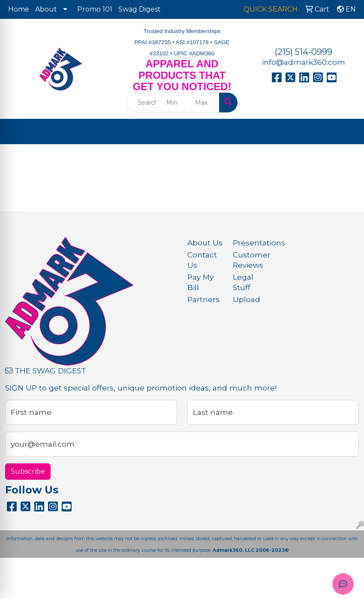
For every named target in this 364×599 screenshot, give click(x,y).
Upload (247, 299)
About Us (205, 243)
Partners (203, 299)
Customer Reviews (250, 260)
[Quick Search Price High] (205, 103)
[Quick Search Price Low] (176, 103)
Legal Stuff (243, 282)
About (46, 9)
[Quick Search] (144, 103)
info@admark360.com (304, 62)
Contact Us (202, 260)
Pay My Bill (200, 282)
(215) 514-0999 (304, 52)
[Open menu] (347, 132)
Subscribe (28, 471)
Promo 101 (95, 9)
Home (19, 9)
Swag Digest (140, 9)
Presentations (250, 243)
